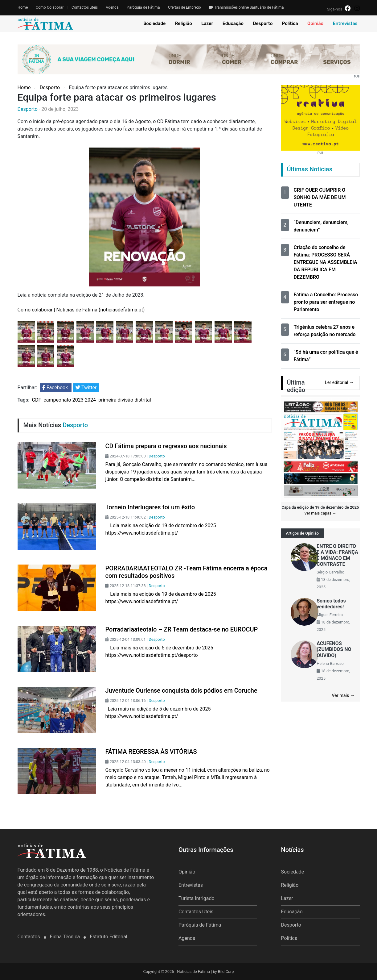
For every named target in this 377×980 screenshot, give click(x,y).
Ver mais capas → (320, 513)
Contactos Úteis (196, 912)
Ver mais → (343, 696)
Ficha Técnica (66, 937)
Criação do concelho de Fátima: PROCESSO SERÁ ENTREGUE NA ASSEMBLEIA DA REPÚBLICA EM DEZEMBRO (326, 262)
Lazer (207, 24)
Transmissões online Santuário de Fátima (246, 7)
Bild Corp (226, 972)
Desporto (263, 24)
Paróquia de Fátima (143, 7)
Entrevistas (345, 24)
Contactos (29, 937)
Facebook (56, 388)
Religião (184, 24)
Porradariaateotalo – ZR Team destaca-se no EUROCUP (181, 629)
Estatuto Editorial (108, 937)
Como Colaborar (50, 7)
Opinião (315, 24)
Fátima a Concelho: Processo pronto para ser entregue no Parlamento (326, 302)
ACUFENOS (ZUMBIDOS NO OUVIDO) (334, 649)
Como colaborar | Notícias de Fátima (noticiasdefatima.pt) (81, 310)
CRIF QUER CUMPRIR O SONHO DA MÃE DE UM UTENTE (320, 197)
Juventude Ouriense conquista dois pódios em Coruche (181, 690)
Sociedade (154, 24)
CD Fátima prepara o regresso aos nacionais (166, 446)
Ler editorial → (339, 383)
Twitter (86, 388)
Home (23, 7)
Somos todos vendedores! (331, 604)
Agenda (112, 7)
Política (290, 24)
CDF (37, 400)
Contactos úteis (85, 7)
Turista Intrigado (197, 898)
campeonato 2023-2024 (70, 400)
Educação (233, 24)
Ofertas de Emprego (184, 7)
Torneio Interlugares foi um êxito (150, 507)
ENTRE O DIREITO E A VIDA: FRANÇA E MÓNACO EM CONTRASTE (337, 555)
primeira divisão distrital (125, 400)
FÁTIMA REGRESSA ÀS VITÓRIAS (151, 752)
